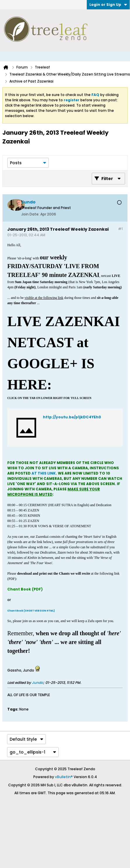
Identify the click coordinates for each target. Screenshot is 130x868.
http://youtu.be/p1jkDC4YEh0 (72, 417)
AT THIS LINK (44, 473)
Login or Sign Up (108, 5)
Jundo (38, 683)
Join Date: (30, 214)
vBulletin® (64, 777)
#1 (120, 229)
